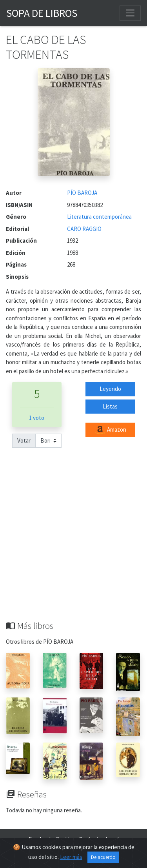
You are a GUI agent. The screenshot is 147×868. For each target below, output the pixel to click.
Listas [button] (110, 406)
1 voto (37, 418)
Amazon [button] (110, 430)
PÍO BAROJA (82, 193)
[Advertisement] (73, 543)
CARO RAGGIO (84, 229)
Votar (24, 440)
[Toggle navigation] (130, 13)
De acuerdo (103, 857)
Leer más (71, 857)
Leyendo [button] (110, 389)
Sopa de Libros (42, 13)
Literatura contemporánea (99, 217)
